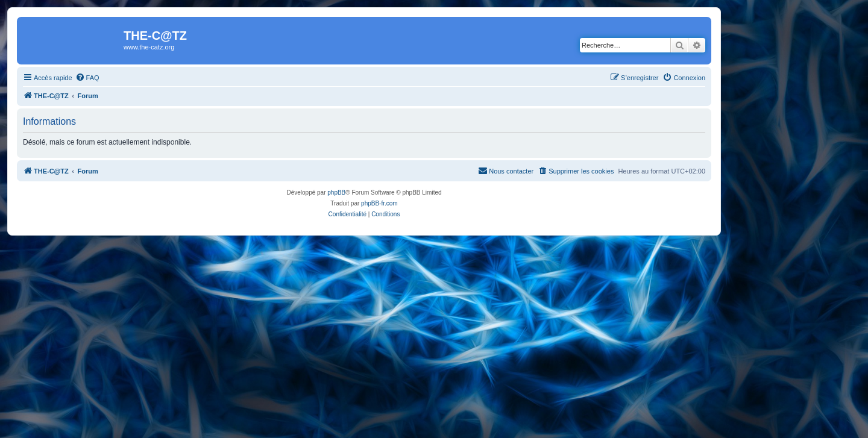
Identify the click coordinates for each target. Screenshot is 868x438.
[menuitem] (87, 78)
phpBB (336, 192)
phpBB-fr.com (379, 203)
